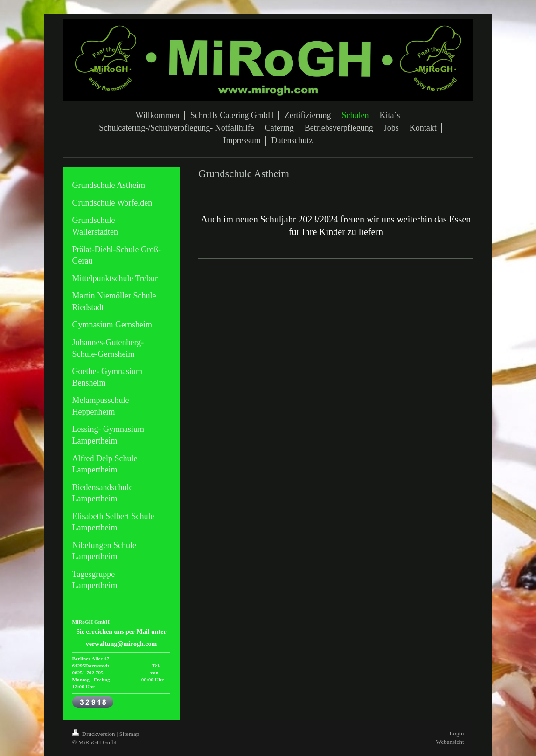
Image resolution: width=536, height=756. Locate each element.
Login (456, 733)
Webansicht (450, 742)
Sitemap (129, 734)
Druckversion (94, 734)
